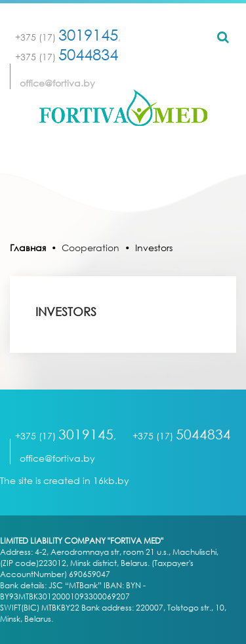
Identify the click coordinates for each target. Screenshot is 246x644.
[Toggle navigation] (123, 155)
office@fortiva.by (57, 83)
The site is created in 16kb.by (65, 480)
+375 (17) (67, 37)
